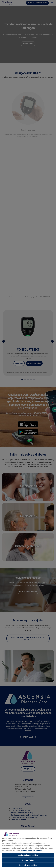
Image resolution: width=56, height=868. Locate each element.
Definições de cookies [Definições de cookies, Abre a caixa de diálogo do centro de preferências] (28, 865)
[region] (28, 849)
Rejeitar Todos (28, 860)
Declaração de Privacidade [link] (31, 851)
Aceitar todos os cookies (28, 855)
